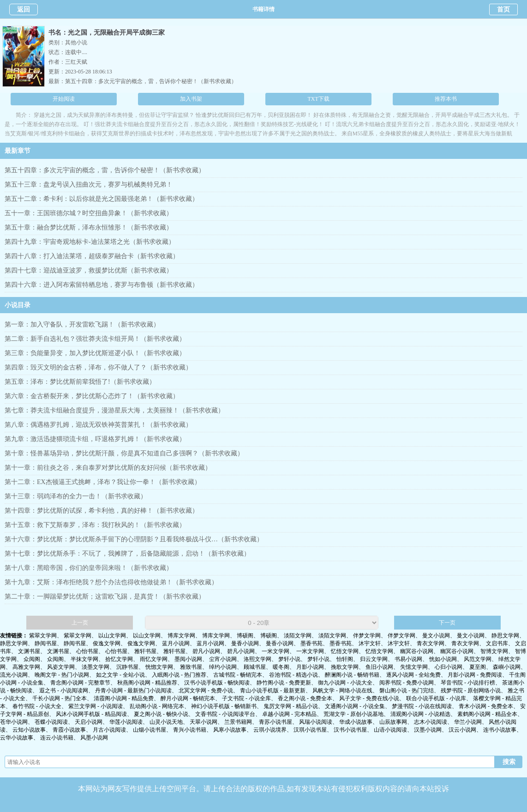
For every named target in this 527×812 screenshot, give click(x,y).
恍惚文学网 (159, 667)
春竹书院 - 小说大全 (37, 706)
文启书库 (497, 643)
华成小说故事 (356, 722)
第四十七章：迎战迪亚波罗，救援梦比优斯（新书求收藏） (89, 270)
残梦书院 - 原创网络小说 (471, 691)
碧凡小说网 (206, 651)
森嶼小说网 (507, 667)
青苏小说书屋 (275, 722)
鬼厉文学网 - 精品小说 (291, 706)
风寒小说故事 (230, 730)
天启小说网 (89, 722)
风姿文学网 (61, 667)
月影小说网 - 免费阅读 (475, 675)
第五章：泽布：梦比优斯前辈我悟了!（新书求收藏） (80, 382)
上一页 (80, 623)
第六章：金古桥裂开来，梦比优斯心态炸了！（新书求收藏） (92, 396)
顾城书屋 (255, 667)
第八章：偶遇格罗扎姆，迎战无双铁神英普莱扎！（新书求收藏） (98, 425)
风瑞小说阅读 (316, 722)
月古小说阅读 (109, 730)
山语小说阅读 (390, 730)
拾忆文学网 (119, 659)
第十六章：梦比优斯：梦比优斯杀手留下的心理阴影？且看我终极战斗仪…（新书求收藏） (134, 539)
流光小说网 (14, 675)
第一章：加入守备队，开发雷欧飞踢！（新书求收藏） (82, 324)
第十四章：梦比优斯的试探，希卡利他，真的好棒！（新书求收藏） (102, 511)
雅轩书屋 (145, 651)
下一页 (447, 623)
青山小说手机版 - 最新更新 (273, 691)
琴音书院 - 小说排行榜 (468, 683)
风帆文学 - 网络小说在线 (342, 691)
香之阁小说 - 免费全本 (305, 698)
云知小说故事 (29, 730)
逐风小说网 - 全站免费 (413, 675)
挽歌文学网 (345, 667)
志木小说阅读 (431, 722)
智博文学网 (494, 651)
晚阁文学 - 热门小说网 (62, 675)
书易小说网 (408, 659)
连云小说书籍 (57, 738)
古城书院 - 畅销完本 (238, 675)
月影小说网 (310, 667)
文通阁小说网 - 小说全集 (355, 706)
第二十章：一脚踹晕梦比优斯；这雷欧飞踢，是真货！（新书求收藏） (105, 597)
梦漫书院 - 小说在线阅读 (422, 706)
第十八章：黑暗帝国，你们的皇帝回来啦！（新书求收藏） (89, 568)
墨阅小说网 (188, 659)
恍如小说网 (443, 659)
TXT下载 (318, 99)
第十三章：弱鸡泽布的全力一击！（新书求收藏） (76, 496)
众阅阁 (32, 659)
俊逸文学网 (107, 643)
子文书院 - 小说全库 (246, 698)
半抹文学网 (84, 659)
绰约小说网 (223, 667)
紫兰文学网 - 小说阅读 (96, 706)
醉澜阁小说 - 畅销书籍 (352, 675)
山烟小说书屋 (150, 730)
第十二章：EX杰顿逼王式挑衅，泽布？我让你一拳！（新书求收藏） (103, 482)
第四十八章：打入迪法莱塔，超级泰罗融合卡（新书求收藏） (92, 256)
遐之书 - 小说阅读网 (64, 691)
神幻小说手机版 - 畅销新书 (224, 706)
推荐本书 (446, 99)
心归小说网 (449, 667)
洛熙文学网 (258, 659)
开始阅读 (64, 99)
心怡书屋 (87, 651)
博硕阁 (245, 636)
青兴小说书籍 (190, 730)
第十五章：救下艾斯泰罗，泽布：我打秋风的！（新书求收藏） (95, 525)
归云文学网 (374, 659)
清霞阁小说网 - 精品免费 (124, 698)
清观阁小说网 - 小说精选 (420, 714)
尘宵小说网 (223, 659)
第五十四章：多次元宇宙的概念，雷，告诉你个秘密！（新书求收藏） (151, 81)
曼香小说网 (245, 643)
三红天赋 (76, 62)
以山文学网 (112, 636)
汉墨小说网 (428, 730)
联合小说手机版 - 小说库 (436, 698)
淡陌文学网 (298, 636)
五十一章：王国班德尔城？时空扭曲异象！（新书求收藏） (89, 213)
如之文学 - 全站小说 (120, 675)
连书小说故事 (500, 730)
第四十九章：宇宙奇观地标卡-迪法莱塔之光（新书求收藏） (90, 242)
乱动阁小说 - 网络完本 (157, 706)
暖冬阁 (281, 667)
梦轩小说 (289, 659)
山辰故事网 (393, 722)
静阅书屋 (46, 643)
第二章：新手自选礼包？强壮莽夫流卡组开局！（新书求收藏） (95, 339)
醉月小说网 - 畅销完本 (188, 698)
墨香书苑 (311, 643)
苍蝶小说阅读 (51, 722)
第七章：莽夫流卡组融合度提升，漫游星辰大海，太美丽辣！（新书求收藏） (114, 410)
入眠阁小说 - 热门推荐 (179, 675)
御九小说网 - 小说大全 (345, 683)
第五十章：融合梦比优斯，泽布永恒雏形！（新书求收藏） (89, 227)
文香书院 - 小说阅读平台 (225, 714)
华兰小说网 (468, 722)
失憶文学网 (414, 667)
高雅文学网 (26, 667)
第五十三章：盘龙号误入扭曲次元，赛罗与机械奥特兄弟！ (89, 185)
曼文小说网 (436, 636)
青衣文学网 (431, 643)
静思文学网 (505, 636)
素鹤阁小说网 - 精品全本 (487, 714)
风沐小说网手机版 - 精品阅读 (91, 714)
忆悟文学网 (345, 651)
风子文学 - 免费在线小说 (369, 698)
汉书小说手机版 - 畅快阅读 (217, 683)
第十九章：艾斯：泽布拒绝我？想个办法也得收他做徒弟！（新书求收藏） (111, 582)
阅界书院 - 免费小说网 (407, 683)
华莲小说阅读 (126, 722)
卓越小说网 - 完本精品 (289, 714)
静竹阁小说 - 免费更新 (284, 683)
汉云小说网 (462, 730)
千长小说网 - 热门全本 (60, 698)
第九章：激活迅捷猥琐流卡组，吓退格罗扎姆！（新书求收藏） (95, 439)
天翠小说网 (204, 722)
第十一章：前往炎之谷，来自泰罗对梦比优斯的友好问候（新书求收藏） (108, 468)
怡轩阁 (345, 659)
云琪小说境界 (270, 730)
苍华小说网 (14, 722)
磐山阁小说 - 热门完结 (407, 691)
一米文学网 (275, 651)
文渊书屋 (29, 651)
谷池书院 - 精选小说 (293, 675)
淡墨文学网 (96, 667)
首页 (503, 9)
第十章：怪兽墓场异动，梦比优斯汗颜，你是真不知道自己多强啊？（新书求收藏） (124, 453)
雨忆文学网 (154, 659)
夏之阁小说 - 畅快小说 (161, 714)
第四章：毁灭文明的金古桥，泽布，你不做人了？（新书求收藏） (98, 367)
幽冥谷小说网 (417, 651)
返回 (24, 9)
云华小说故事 (17, 738)
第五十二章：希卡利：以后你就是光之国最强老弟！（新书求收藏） (102, 199)
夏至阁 (478, 667)
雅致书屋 (191, 667)
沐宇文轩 (370, 643)
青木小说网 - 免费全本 (486, 706)
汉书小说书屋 (350, 730)
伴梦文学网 (367, 636)
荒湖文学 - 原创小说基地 (353, 714)
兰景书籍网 (238, 722)
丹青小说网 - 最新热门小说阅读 (133, 691)
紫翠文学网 (43, 636)
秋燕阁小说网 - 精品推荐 (147, 683)
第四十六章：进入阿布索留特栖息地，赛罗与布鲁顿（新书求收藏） (102, 285)
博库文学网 (181, 636)
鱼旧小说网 (379, 667)
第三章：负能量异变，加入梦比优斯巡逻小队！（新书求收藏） (95, 353)
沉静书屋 (127, 667)
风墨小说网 (94, 738)
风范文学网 (478, 659)
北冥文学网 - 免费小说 (206, 691)
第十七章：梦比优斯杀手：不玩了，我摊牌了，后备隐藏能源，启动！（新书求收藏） (127, 554)
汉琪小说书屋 (310, 730)
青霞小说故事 (69, 730)
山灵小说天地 (166, 722)
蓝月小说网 (176, 643)
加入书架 (191, 99)
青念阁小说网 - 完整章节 (80, 683)
